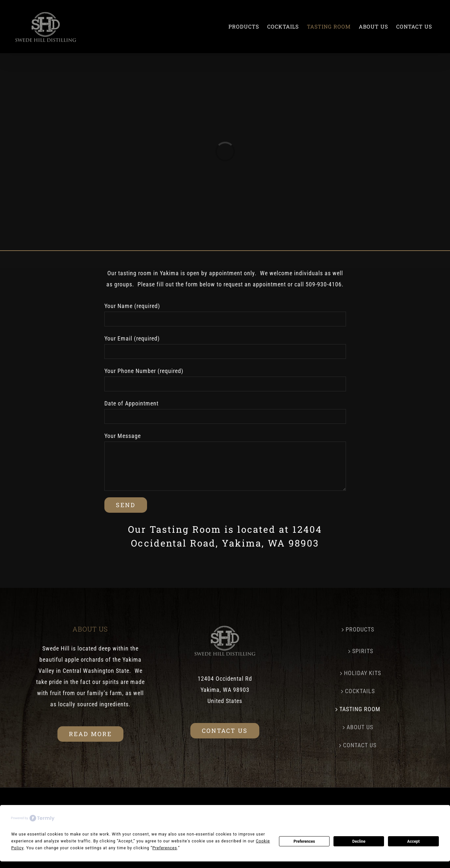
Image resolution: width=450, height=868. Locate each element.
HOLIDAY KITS (363, 673)
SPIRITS (363, 651)
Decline (359, 841)
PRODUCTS (360, 629)
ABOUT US (360, 727)
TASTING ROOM (360, 709)
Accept (414, 841)
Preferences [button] (165, 848)
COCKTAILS (360, 691)
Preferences (304, 841)
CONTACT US (360, 745)
